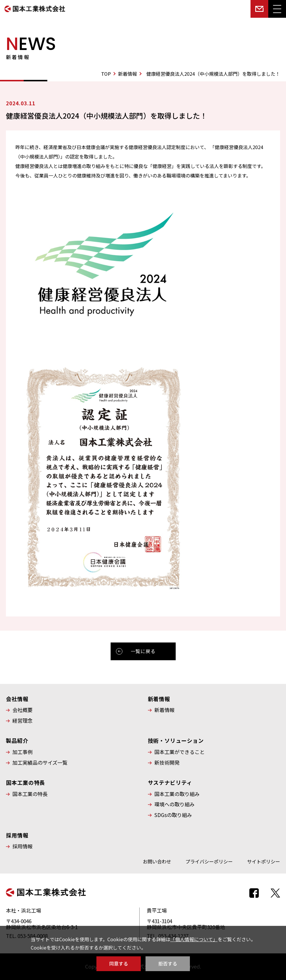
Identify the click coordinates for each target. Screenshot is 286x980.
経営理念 (22, 721)
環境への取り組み (174, 804)
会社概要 (22, 710)
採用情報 (22, 846)
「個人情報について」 (194, 939)
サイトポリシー (264, 861)
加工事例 (22, 752)
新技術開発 (167, 763)
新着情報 (127, 74)
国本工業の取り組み (177, 794)
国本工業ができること (180, 752)
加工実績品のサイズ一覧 (40, 763)
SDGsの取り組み (173, 815)
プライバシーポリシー (209, 861)
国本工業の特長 (30, 794)
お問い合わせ (157, 861)
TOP (106, 74)
